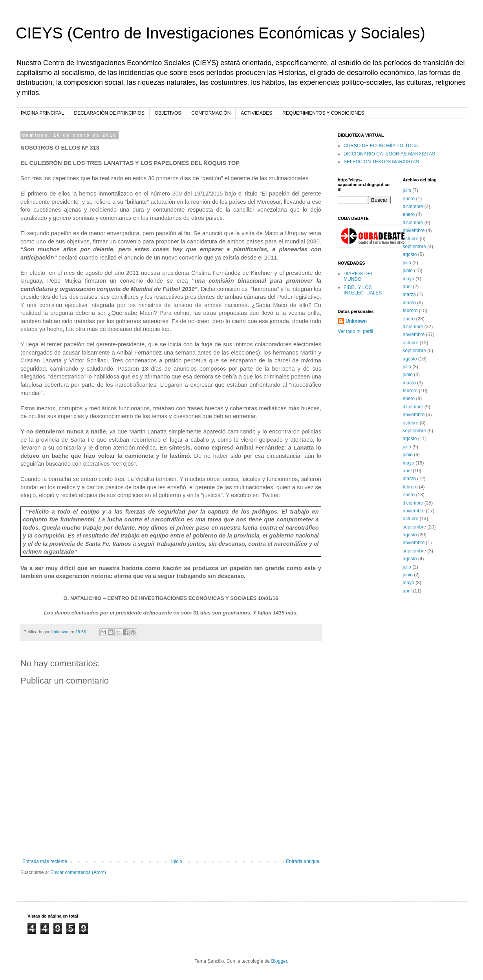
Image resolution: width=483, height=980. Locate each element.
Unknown (356, 321)
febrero (410, 311)
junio (408, 271)
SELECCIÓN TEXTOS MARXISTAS (381, 162)
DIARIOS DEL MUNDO (359, 276)
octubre (411, 239)
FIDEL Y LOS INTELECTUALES (363, 290)
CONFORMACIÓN (211, 113)
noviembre (414, 230)
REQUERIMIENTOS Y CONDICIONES (323, 113)
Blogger (279, 961)
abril (407, 287)
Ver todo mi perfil (355, 331)
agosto (410, 254)
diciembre (413, 207)
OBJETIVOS (168, 113)
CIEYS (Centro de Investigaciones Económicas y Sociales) (220, 33)
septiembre (414, 247)
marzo (409, 294)
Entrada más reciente (45, 861)
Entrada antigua (303, 861)
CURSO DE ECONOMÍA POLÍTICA (381, 146)
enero (409, 199)
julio (407, 190)
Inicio (177, 861)
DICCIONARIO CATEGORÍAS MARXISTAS (389, 154)
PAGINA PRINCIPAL (42, 113)
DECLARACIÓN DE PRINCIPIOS (109, 113)
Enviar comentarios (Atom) (78, 872)
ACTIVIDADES (256, 113)
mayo (409, 279)
